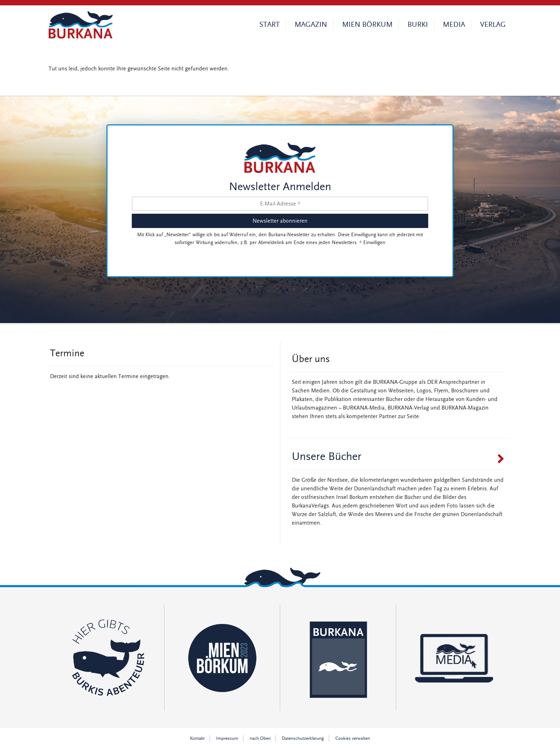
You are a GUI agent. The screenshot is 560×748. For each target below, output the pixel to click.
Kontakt (197, 739)
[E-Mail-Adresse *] (280, 204)
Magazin (311, 25)
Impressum (227, 739)
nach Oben (260, 739)
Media (454, 25)
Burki (418, 25)
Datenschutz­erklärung (303, 739)
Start (269, 25)
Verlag (493, 25)
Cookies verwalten (353, 739)
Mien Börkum (367, 25)
